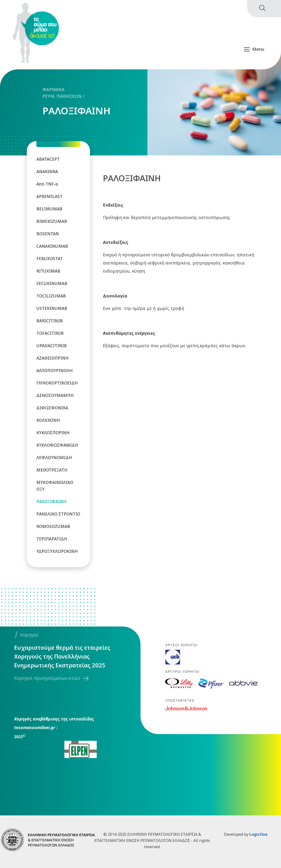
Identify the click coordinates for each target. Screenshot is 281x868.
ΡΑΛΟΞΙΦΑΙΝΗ (76, 111)
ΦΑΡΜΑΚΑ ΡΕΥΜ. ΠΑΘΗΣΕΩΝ (62, 93)
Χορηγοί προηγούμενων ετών (47, 678)
